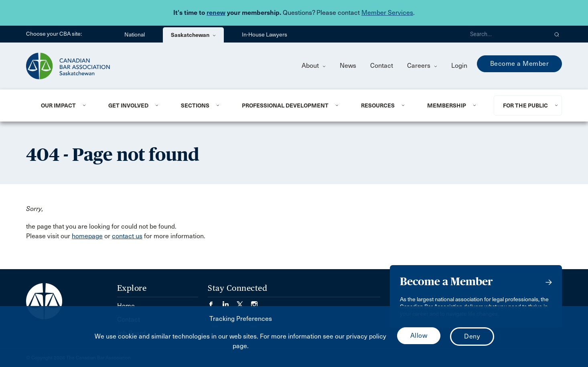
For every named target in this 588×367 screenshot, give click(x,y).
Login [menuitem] (459, 66)
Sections (195, 105)
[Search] (506, 34)
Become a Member (520, 64)
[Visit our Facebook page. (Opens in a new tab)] (215, 302)
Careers (422, 66)
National (135, 35)
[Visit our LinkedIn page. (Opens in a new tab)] (229, 302)
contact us (127, 236)
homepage (87, 236)
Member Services (387, 13)
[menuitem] (65, 105)
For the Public (525, 105)
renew (216, 13)
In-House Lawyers (265, 35)
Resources (378, 105)
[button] (557, 34)
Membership (447, 105)
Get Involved (128, 105)
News (348, 66)
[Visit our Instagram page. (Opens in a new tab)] (254, 302)
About (314, 66)
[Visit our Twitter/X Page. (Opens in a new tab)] (244, 302)
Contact (382, 66)
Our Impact (58, 105)
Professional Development (285, 105)
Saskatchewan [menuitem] (193, 35)
